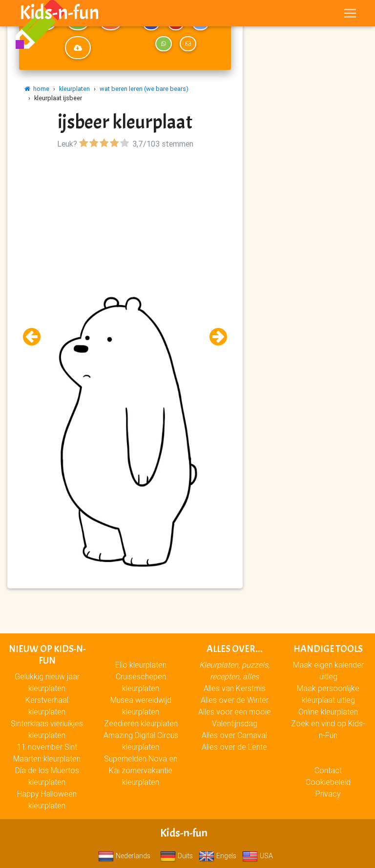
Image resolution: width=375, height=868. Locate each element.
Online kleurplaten (328, 712)
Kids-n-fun (59, 15)
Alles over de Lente (234, 747)
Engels (218, 856)
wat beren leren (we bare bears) (144, 89)
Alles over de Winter (235, 700)
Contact (328, 770)
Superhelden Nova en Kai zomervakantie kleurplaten (141, 770)
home (37, 89)
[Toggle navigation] (350, 15)
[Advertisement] (125, 220)
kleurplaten (74, 89)
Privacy (328, 794)
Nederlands (124, 856)
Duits (177, 856)
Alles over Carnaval (234, 735)
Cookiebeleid (328, 782)
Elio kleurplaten (141, 665)
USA (258, 856)
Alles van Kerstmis (235, 688)
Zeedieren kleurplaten (141, 723)
